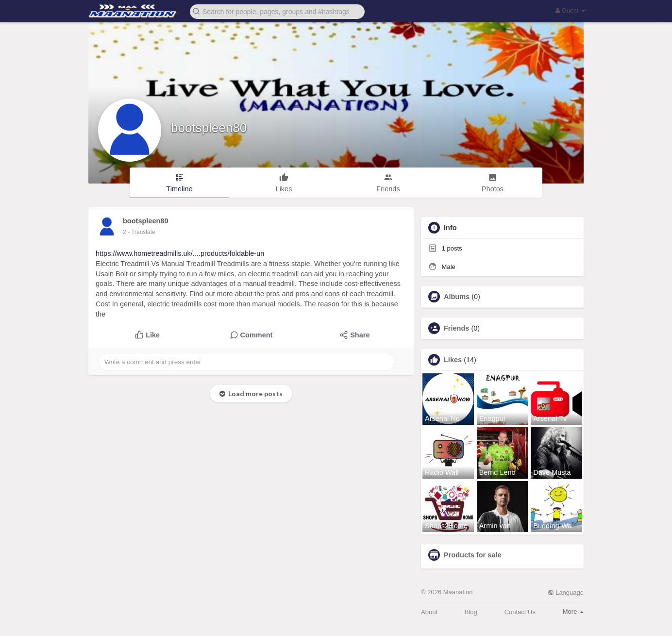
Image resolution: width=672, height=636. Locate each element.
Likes (453, 360)
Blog (471, 612)
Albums (457, 297)
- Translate (142, 232)
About (429, 612)
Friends (456, 328)
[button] (277, 11)
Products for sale (472, 555)
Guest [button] (570, 10)
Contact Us (520, 612)
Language (566, 593)
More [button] (573, 611)
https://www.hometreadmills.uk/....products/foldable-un (180, 253)
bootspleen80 (209, 128)
